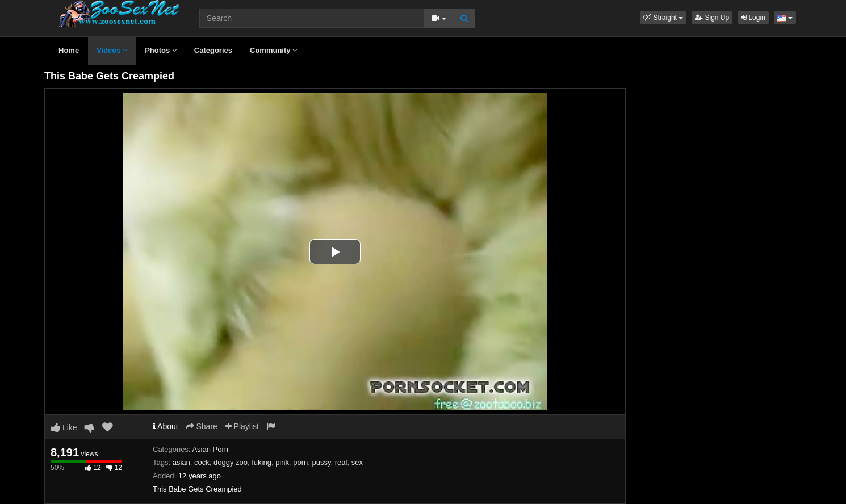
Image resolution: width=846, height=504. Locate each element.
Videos (112, 50)
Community (273, 50)
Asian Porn (210, 449)
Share (202, 426)
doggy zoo (231, 462)
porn (300, 462)
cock (202, 462)
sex (357, 462)
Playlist (242, 426)
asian (181, 462)
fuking (261, 462)
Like (64, 427)
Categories (213, 50)
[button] (663, 18)
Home (69, 50)
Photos (161, 50)
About (166, 426)
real (341, 462)
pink (282, 462)
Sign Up (712, 18)
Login (753, 18)
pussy (322, 462)
